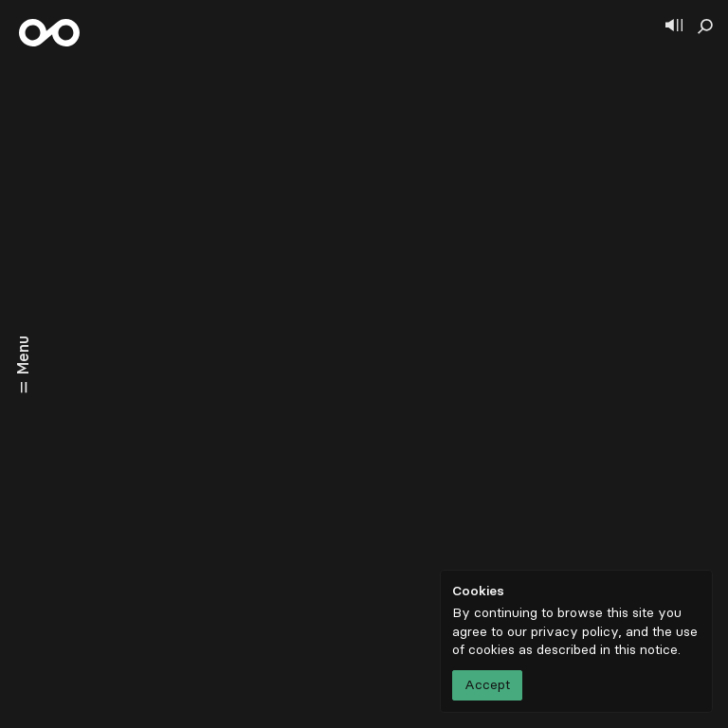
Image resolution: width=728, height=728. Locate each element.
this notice (646, 650)
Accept (487, 685)
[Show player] (674, 27)
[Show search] (705, 27)
